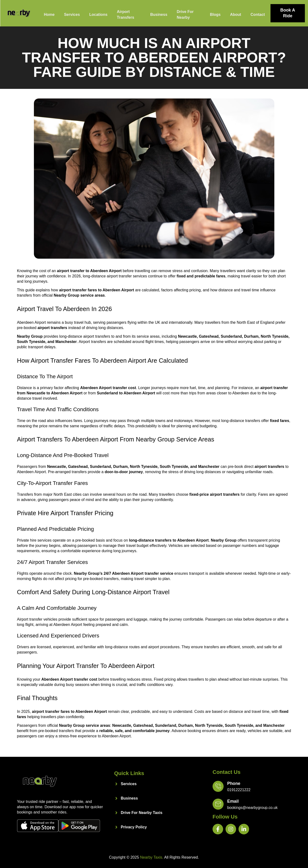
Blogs (214, 14)
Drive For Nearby (185, 14)
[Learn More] (252, 787)
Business (159, 14)
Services (72, 14)
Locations (99, 14)
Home (49, 14)
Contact (258, 14)
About (235, 14)
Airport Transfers (126, 14)
